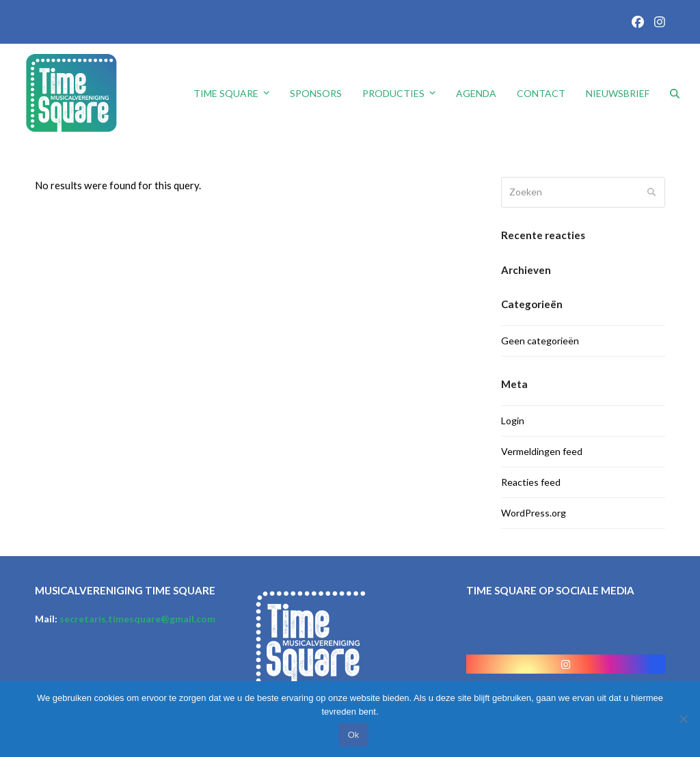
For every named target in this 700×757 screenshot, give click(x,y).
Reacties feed (531, 482)
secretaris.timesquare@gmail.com (137, 619)
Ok (354, 735)
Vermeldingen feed (542, 451)
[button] (675, 94)
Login (513, 421)
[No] (683, 719)
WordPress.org (534, 513)
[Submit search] (651, 193)
